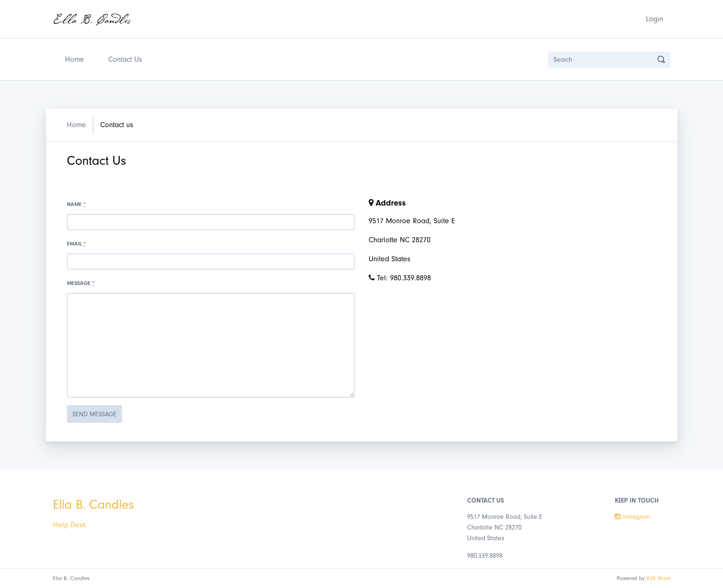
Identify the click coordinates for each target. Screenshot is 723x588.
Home (76, 58)
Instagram (632, 517)
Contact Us (125, 59)
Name (76, 204)
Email (76, 244)
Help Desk (69, 525)
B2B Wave (658, 578)
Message (81, 283)
